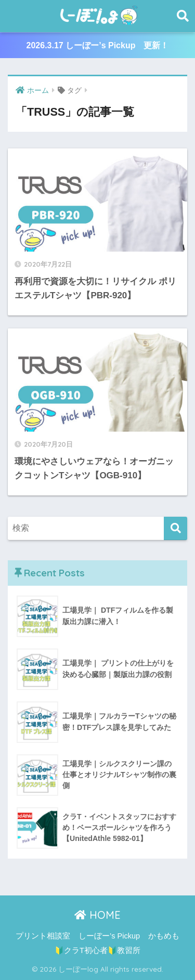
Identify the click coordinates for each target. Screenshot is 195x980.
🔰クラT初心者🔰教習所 (97, 950)
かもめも (164, 936)
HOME (97, 915)
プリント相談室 (43, 936)
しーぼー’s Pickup (109, 936)
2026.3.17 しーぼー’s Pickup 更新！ (98, 45)
